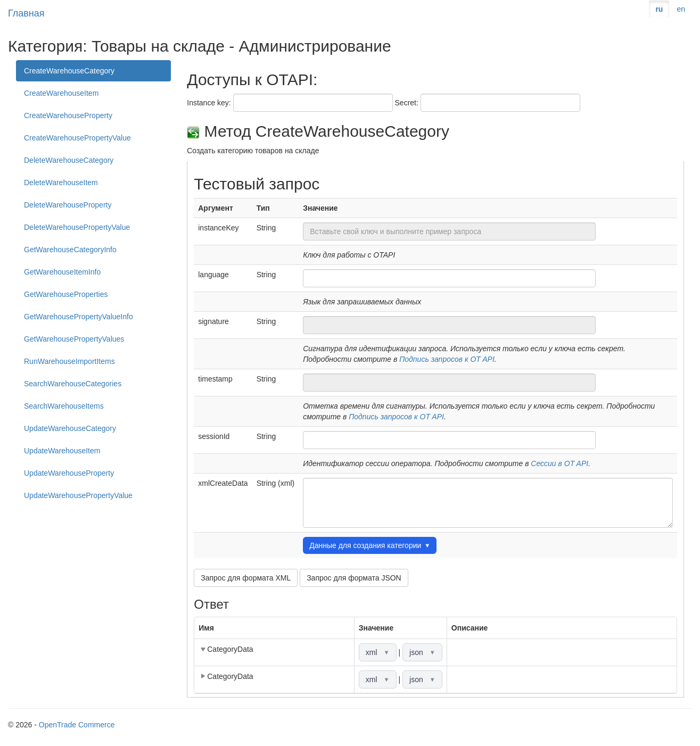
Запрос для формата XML (246, 578)
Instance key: (209, 103)
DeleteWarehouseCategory (69, 160)
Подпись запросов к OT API (447, 359)
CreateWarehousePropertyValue (77, 138)
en (681, 9)
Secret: (407, 103)
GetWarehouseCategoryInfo (70, 250)
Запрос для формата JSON (354, 578)
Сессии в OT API (559, 463)
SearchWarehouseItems (64, 406)
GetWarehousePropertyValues (74, 339)
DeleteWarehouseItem (61, 183)
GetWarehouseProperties (66, 294)
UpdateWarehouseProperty (69, 473)
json (422, 652)
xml (378, 652)
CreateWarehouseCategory (69, 71)
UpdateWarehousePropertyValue (78, 495)
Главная (26, 13)
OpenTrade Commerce (77, 725)
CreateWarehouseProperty (68, 115)
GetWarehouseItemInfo (62, 272)
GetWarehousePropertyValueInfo (79, 317)
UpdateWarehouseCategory (70, 428)
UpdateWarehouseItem (62, 451)
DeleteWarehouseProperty (68, 205)
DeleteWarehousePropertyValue (77, 227)
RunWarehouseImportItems (69, 361)
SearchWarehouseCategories (73, 384)
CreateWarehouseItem (61, 93)
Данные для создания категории (370, 545)
